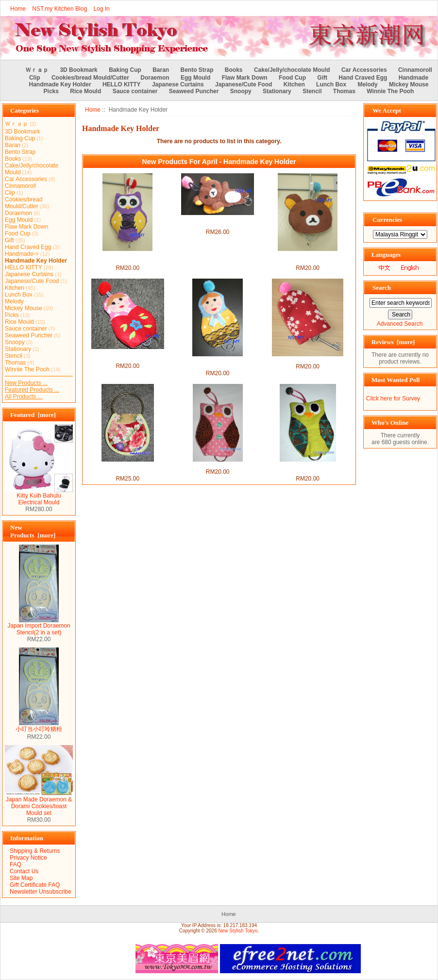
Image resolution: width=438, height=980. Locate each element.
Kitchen (294, 84)
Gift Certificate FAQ (35, 885)
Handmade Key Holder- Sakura (308, 360)
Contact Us (24, 871)
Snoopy (241, 91)
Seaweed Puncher (194, 91)
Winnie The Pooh (390, 91)
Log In (101, 9)
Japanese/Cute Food (244, 84)
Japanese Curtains (178, 84)
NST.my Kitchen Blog (59, 9)
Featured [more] (33, 415)
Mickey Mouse (409, 84)
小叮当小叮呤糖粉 (39, 726)
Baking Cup (125, 70)
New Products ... (26, 383)
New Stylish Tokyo (238, 931)
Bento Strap (197, 70)
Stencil (312, 91)
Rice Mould (85, 91)
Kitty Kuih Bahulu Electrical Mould (39, 496)
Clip (35, 78)
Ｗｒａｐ (37, 70)
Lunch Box (331, 84)
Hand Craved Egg (363, 78)
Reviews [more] (393, 342)
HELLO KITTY (122, 84)
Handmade (413, 78)
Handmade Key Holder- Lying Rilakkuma (218, 222)
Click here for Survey (393, 399)
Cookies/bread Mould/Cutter (90, 78)
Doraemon (155, 78)
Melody (367, 84)
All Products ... (24, 397)
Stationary (277, 91)
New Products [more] (33, 531)
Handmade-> (22, 254)
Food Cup (292, 78)
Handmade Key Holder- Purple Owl (127, 258)
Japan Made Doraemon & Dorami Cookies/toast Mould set (39, 804)
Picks (51, 91)
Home (18, 9)
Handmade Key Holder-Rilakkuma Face (308, 258)
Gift (322, 78)
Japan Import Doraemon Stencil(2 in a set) (39, 626)
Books (234, 70)
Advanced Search (400, 324)
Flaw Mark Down (245, 78)
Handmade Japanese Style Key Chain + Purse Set (127, 468)
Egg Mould (195, 78)
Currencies (387, 220)
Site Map (21, 878)
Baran (161, 70)
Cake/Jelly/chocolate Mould (292, 70)
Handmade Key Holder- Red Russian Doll (128, 356)
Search (382, 288)
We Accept (387, 110)
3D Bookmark (78, 70)
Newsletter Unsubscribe (41, 892)
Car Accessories (364, 70)
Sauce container (135, 91)
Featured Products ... (32, 390)
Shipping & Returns (35, 851)
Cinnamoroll (415, 70)
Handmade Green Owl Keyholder (308, 468)
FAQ (16, 864)
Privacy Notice (28, 858)
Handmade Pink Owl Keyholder (217, 465)
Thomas (344, 91)
